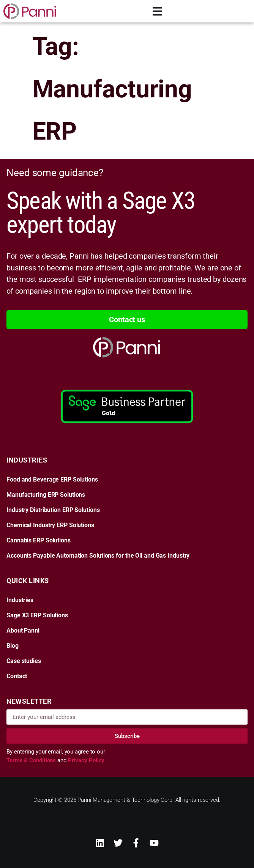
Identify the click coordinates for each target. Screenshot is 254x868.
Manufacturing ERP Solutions (46, 495)
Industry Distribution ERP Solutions (53, 510)
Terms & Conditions (32, 760)
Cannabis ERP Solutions (39, 541)
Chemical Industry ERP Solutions (50, 525)
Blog (13, 646)
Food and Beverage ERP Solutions (52, 480)
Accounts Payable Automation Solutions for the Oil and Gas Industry (98, 556)
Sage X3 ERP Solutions (37, 615)
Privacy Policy (86, 760)
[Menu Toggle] (158, 11)
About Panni (23, 631)
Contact (17, 676)
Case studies (24, 661)
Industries (20, 600)
